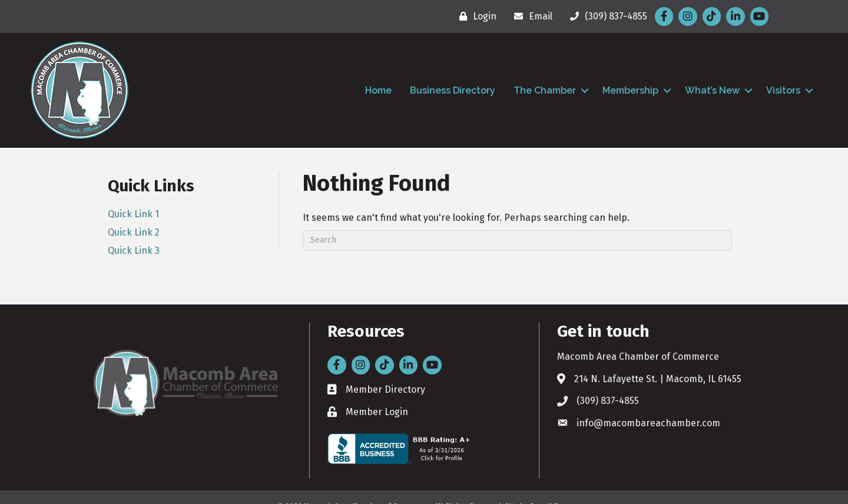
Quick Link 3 (134, 251)
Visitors (783, 90)
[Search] (517, 240)
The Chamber (545, 90)
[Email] (530, 16)
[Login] (475, 16)
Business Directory (453, 90)
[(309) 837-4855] (606, 16)
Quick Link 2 (134, 232)
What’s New (712, 90)
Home (378, 90)
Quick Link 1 (133, 214)
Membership (630, 90)
